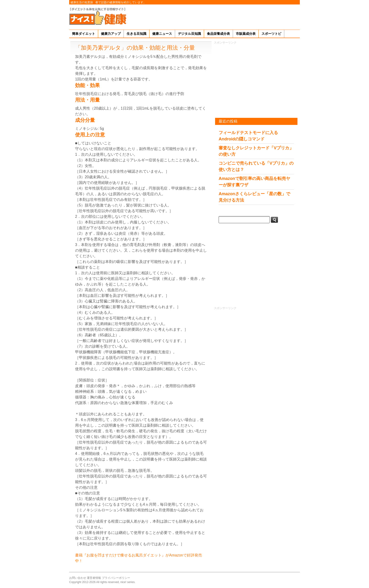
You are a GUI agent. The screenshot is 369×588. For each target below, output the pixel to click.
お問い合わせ (78, 578)
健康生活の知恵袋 (82, 2)
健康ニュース (162, 34)
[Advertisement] (214, 16)
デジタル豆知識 (189, 34)
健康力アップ (111, 34)
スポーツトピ (271, 34)
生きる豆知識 (136, 34)
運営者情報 (94, 578)
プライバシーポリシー (116, 578)
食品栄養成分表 (218, 34)
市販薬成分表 (246, 34)
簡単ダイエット (84, 34)
